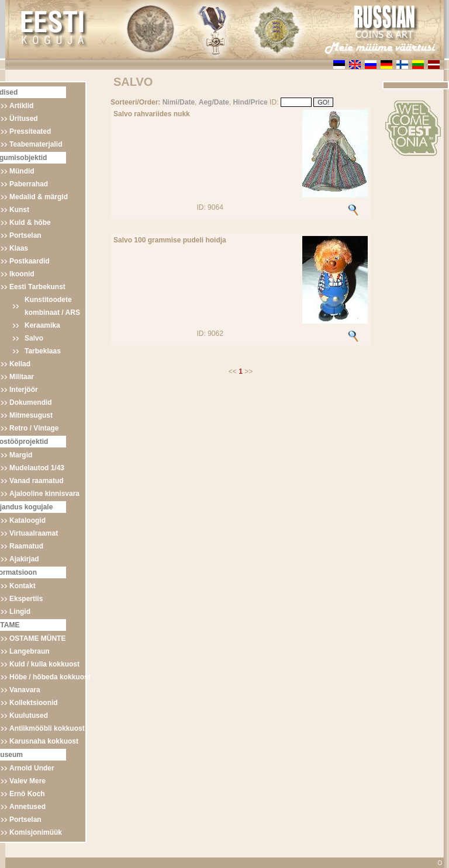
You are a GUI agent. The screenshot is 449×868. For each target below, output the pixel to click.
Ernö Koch (27, 794)
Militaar (22, 377)
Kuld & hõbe (30, 223)
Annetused (27, 807)
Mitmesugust (31, 415)
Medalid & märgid (39, 197)
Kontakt (23, 586)
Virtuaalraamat (34, 533)
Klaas (19, 248)
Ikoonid (22, 274)
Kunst (19, 210)
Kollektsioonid (34, 703)
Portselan (25, 235)
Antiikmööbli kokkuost (47, 728)
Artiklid (21, 106)
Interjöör (24, 390)
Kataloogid (27, 520)
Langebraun (30, 651)
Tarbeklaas (43, 351)
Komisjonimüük (36, 832)
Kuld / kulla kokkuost (44, 664)
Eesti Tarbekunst (37, 287)
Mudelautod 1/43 (37, 468)
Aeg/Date (214, 102)
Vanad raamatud (37, 481)
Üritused (24, 119)
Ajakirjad (24, 559)
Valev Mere (27, 781)
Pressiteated (30, 131)
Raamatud (26, 546)
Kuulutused (29, 716)
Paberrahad (29, 184)
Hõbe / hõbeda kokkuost (50, 677)
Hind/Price (250, 102)
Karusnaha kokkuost (44, 741)
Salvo (34, 338)
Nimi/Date (179, 102)
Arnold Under (32, 768)
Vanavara (25, 690)
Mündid (22, 171)
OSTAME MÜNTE (37, 638)
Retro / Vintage (34, 428)
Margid (21, 455)
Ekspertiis (26, 599)
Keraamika (42, 325)
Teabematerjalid (36, 144)
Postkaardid (30, 261)
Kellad (20, 364)
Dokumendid (31, 402)
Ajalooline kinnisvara (44, 494)
